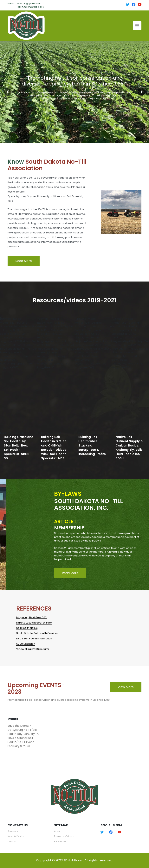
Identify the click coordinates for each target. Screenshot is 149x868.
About (57, 831)
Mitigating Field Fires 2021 (32, 617)
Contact (12, 841)
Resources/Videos (64, 836)
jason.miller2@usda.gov (30, 7)
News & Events (16, 836)
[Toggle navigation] (137, 26)
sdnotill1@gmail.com (29, 3)
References (60, 841)
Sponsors (13, 831)
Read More (24, 261)
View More (126, 687)
